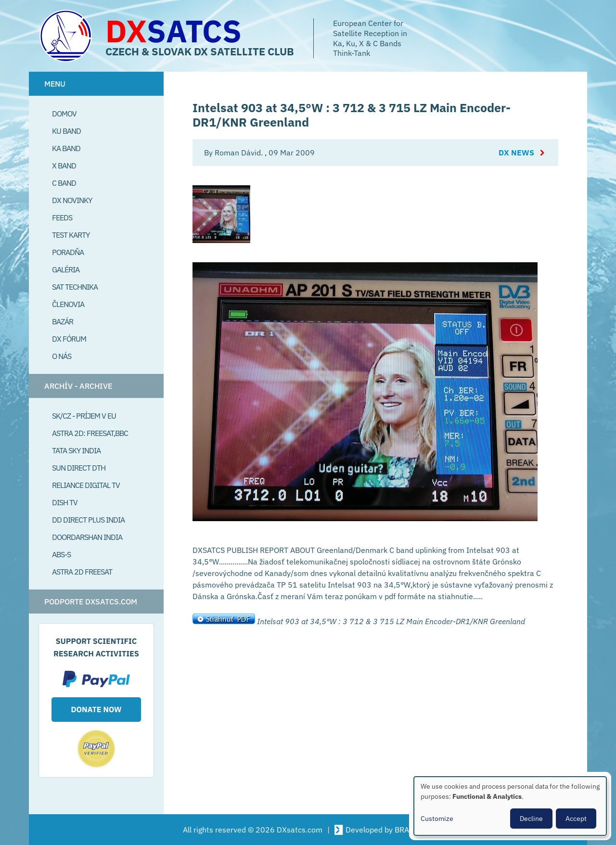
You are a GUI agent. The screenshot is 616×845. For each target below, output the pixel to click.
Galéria (66, 269)
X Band (64, 166)
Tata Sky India (76, 450)
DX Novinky (72, 200)
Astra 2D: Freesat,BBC (90, 433)
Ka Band (66, 148)
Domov (64, 114)
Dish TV (65, 502)
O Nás (62, 356)
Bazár (63, 321)
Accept (576, 819)
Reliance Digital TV (86, 485)
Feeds (62, 218)
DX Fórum (69, 339)
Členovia (68, 304)
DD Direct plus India (88, 520)
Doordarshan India (87, 537)
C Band (64, 183)
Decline (531, 819)
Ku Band (66, 131)
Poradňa (68, 252)
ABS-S (61, 554)
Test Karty (71, 235)
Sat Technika (75, 287)
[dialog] (510, 806)
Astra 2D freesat (82, 572)
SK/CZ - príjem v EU (84, 416)
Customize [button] (437, 819)
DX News (516, 153)
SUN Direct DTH (79, 468)
